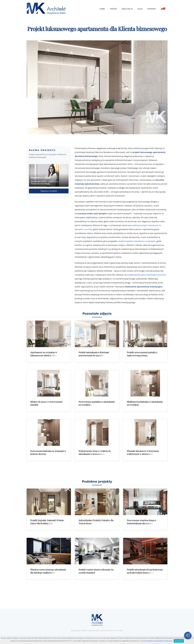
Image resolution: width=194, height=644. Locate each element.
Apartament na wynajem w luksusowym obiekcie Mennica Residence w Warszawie (46, 355)
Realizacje (127, 9)
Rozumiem (179, 641)
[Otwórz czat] (188, 635)
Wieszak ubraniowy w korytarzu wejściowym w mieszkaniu (143, 452)
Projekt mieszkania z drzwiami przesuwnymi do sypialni (94, 354)
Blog (140, 9)
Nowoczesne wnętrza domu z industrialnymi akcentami (141, 522)
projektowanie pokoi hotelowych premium (147, 275)
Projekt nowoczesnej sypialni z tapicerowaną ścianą (142, 354)
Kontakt (152, 9)
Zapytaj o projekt (49, 191)
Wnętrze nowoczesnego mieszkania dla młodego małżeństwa (48, 571)
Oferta (113, 9)
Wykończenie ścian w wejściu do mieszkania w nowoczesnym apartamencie (95, 454)
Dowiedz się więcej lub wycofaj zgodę (159, 641)
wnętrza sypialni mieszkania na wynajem (137, 241)
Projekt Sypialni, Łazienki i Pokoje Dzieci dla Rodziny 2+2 (47, 522)
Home (102, 9)
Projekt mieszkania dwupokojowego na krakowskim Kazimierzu (145, 571)
